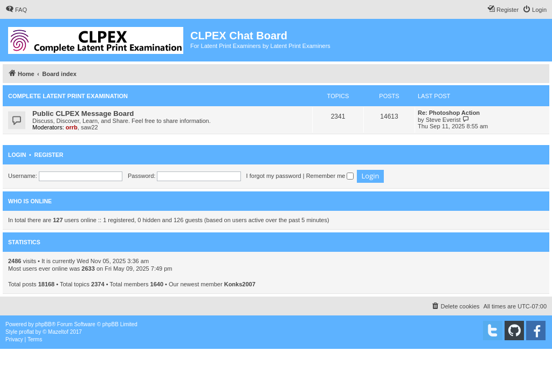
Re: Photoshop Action (449, 113)
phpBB (44, 324)
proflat (26, 332)
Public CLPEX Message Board (83, 114)
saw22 (89, 127)
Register (49, 155)
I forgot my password (274, 176)
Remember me (330, 176)
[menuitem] (16, 10)
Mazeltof (58, 332)
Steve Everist (443, 120)
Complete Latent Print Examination (68, 96)
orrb (72, 127)
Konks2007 (240, 284)
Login (17, 155)
